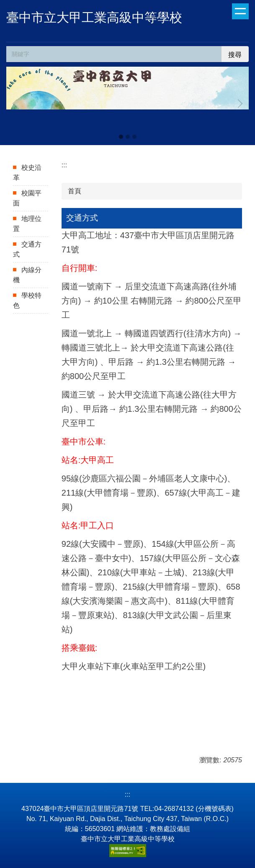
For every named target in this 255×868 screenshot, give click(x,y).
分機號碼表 (215, 809)
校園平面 (27, 198)
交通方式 (27, 249)
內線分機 (27, 275)
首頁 (75, 191)
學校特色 (27, 300)
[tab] (121, 137)
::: (64, 165)
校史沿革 (27, 173)
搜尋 (235, 55)
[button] (17, 104)
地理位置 (27, 224)
